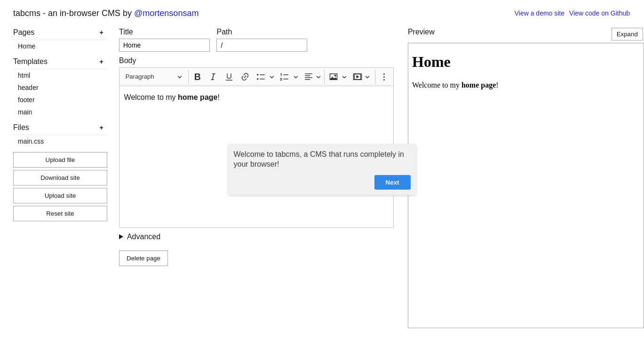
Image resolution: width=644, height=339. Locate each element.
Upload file (60, 160)
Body (127, 61)
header (28, 88)
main (25, 112)
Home (27, 46)
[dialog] (322, 170)
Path (224, 32)
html (24, 75)
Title (126, 32)
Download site (60, 178)
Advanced (144, 237)
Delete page (143, 258)
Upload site (60, 196)
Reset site (60, 214)
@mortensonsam (166, 13)
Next (393, 182)
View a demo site (540, 13)
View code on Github (600, 13)
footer (26, 100)
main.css (31, 141)
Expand (627, 34)
